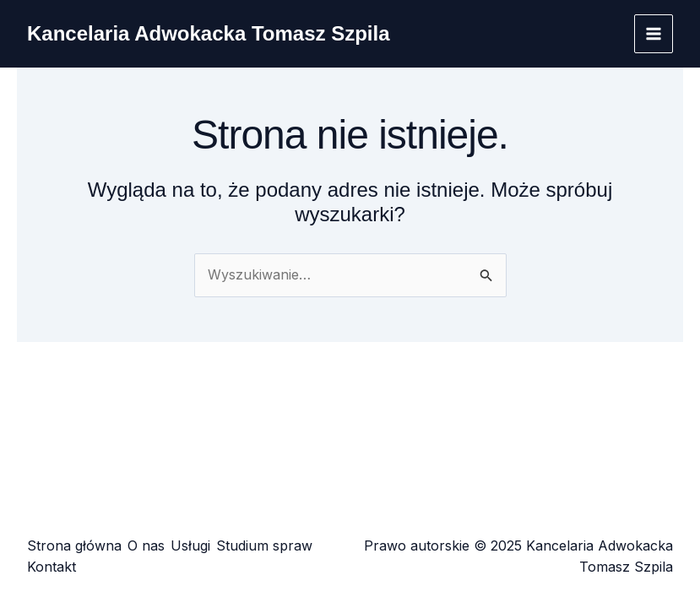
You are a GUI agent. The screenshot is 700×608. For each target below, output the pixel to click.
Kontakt (52, 567)
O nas (146, 546)
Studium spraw (264, 546)
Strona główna (74, 546)
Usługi (190, 546)
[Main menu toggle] (654, 34)
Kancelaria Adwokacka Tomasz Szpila (209, 33)
